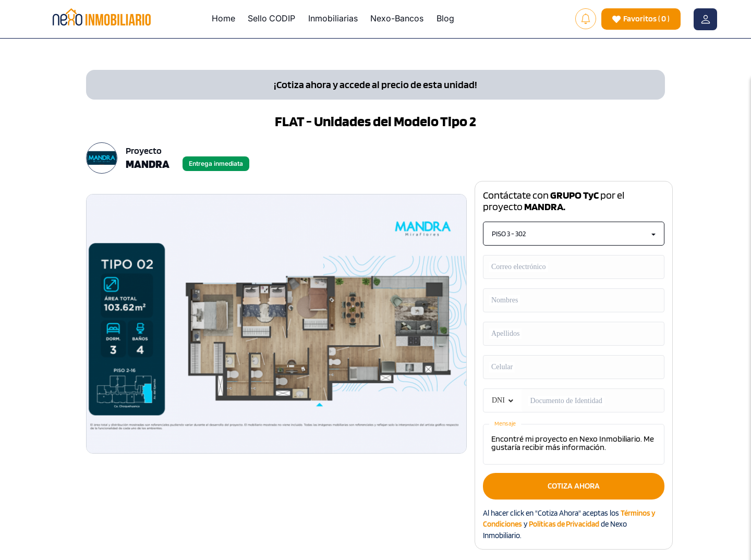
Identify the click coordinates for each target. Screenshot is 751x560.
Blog (445, 18)
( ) (641, 19)
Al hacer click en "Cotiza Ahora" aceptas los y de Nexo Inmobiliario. (569, 524)
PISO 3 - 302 (574, 234)
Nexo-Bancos (397, 18)
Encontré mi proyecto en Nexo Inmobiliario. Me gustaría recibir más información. (574, 444)
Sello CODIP (271, 18)
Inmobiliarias (333, 18)
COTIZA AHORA (574, 486)
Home (223, 18)
